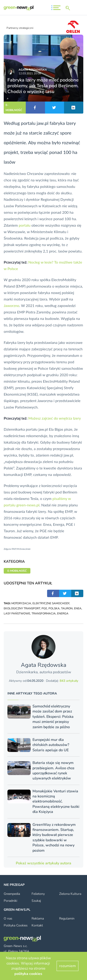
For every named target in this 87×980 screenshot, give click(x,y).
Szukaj (36, 901)
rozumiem (68, 966)
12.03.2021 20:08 (30, 73)
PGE (44, 608)
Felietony (38, 894)
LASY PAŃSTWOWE (17, 613)
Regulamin (67, 918)
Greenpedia (12, 894)
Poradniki (10, 901)
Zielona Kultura (70, 894)
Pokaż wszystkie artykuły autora (43, 863)
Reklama (38, 918)
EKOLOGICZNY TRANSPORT (22, 608)
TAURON (67, 608)
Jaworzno (11, 305)
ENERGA (63, 613)
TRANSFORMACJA (44, 613)
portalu (25, 225)
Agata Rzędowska (33, 70)
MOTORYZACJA (21, 603)
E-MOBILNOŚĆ (14, 108)
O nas (8, 918)
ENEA (78, 608)
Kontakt (37, 925)
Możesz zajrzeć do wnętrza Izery (55, 418)
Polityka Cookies (16, 925)
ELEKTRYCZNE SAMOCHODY (51, 603)
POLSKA (54, 608)
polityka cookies (28, 974)
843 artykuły (69, 681)
